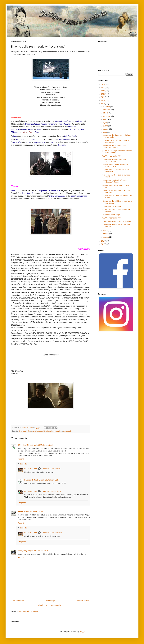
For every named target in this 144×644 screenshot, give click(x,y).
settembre (107, 116)
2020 (103, 100)
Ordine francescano (57, 196)
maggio (106, 129)
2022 (103, 94)
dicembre (107, 107)
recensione (59, 431)
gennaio (106, 237)
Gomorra (62, 145)
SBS (28, 142)
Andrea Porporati (48, 124)
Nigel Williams (64, 124)
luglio (105, 123)
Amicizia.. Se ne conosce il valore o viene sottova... (116, 141)
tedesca (79, 121)
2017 (103, 244)
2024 (103, 87)
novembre (107, 110)
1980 (38, 129)
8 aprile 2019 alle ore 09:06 (38, 551)
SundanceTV (65, 140)
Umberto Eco (27, 129)
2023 (103, 91)
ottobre (106, 113)
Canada (32, 140)
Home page (51, 601)
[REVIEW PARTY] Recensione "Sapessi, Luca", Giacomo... (117, 152)
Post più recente (18, 601)
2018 (103, 241)
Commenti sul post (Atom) (28, 611)
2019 (66, 136)
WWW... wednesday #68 (112, 218)
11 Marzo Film (26, 132)
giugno (106, 126)
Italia (15, 136)
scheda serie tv (68, 431)
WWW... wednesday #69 (112, 156)
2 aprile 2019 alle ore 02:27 (49, 480)
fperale (20, 511)
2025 (103, 84)
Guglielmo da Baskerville (49, 190)
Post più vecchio (83, 601)
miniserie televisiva (63, 121)
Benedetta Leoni (31, 469)
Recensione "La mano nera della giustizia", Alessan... (115, 147)
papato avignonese (79, 196)
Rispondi (21, 459)
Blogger (83, 632)
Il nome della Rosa (25, 431)
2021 (103, 97)
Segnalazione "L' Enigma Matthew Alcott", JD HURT (115, 165)
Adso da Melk (28, 193)
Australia (17, 142)
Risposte (23, 464)
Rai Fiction (75, 129)
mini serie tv (50, 431)
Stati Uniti (20, 140)
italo (73, 121)
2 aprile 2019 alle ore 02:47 (34, 511)
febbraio (106, 234)
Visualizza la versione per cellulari (51, 605)
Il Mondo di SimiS (25, 445)
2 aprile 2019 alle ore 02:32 (51, 491)
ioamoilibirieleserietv (39, 431)
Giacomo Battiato (32, 124)
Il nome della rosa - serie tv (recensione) (117, 221)
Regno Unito (39, 142)
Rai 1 (74, 136)
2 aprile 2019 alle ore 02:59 (51, 533)
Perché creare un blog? (111, 215)
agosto (106, 119)
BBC (52, 142)
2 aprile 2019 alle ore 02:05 (42, 445)
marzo (105, 231)
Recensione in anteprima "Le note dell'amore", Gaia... (115, 181)
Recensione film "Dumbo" (112, 206)
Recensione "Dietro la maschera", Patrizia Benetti (115, 160)
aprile (105, 132)
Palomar (38, 132)
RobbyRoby (22, 551)
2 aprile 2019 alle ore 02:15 (51, 469)
